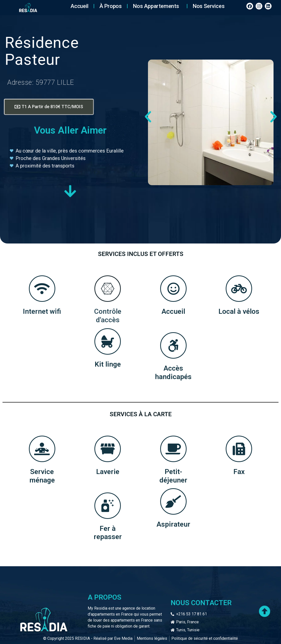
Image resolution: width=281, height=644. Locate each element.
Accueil (79, 6)
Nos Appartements (157, 6)
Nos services (209, 6)
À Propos (111, 6)
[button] (148, 117)
